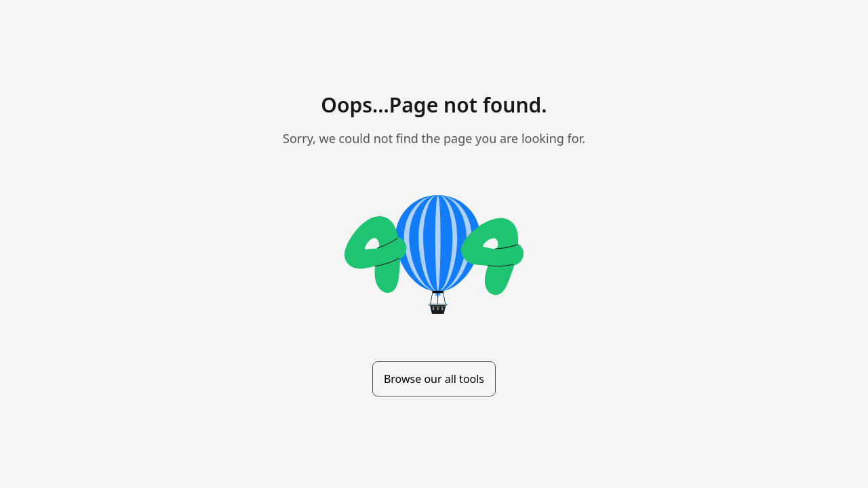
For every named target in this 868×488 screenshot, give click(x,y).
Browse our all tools (434, 379)
